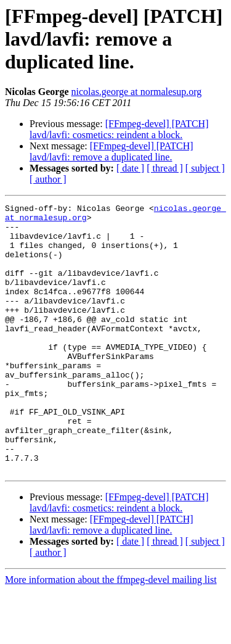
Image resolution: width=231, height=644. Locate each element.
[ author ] (48, 179)
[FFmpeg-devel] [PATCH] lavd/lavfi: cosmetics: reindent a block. (119, 129)
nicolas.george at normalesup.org (137, 92)
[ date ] (130, 168)
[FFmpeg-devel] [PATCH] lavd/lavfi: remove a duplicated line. (111, 151)
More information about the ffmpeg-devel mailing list (111, 633)
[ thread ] (165, 168)
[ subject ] (205, 168)
